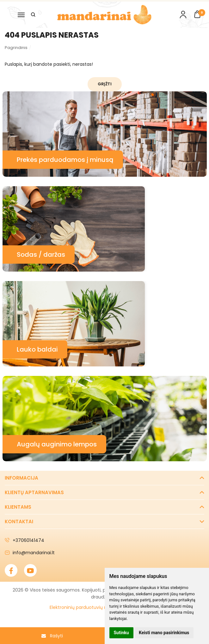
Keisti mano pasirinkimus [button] (164, 633)
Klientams (18, 507)
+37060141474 (25, 540)
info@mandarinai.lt (30, 553)
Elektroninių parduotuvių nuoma (85, 607)
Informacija (22, 478)
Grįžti (105, 84)
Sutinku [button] (121, 633)
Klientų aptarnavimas (34, 492)
